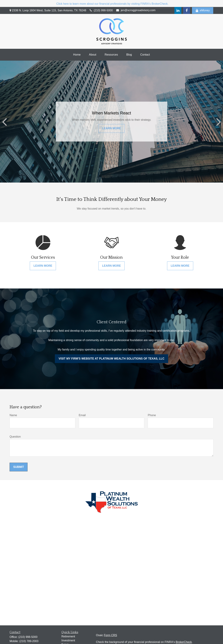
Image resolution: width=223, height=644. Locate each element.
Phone (152, 415)
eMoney (203, 10)
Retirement (68, 636)
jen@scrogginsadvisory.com (136, 10)
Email (82, 415)
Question (15, 437)
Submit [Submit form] (19, 467)
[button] (77, 55)
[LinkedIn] (178, 10)
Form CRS (110, 635)
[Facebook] (187, 10)
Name (13, 415)
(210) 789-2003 (29, 641)
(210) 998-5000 (101, 10)
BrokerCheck (184, 642)
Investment (68, 640)
